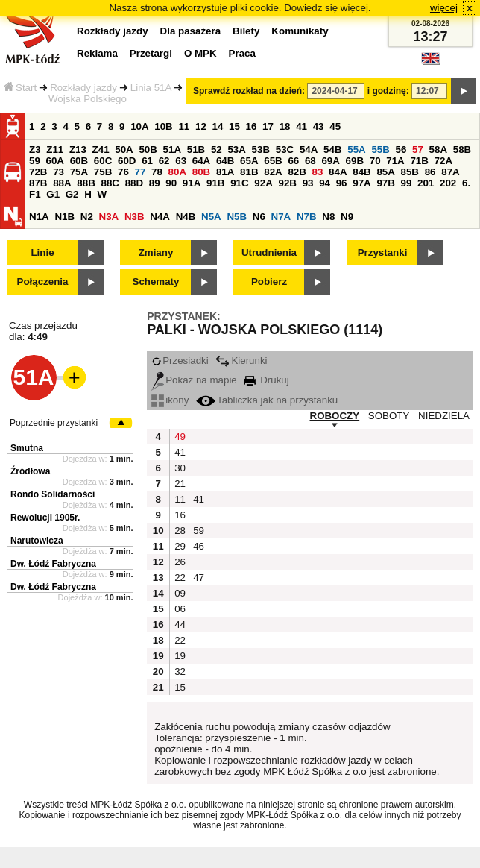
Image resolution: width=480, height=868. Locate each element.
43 (319, 126)
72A (443, 161)
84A (338, 172)
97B (385, 183)
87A (450, 172)
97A (361, 183)
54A (309, 150)
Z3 (35, 150)
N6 (259, 217)
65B (273, 161)
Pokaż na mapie (194, 380)
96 (342, 183)
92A (263, 183)
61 (147, 161)
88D (134, 183)
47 (199, 578)
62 (164, 161)
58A (438, 150)
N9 (347, 217)
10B (163, 126)
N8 (328, 217)
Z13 (78, 150)
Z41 (101, 150)
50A (124, 150)
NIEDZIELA (444, 416)
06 (180, 609)
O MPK (200, 53)
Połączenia (43, 282)
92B (287, 183)
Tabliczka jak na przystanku (267, 400)
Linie (42, 252)
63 (181, 161)
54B (332, 150)
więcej (444, 8)
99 (407, 183)
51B (196, 150)
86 (430, 172)
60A (55, 161)
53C (285, 150)
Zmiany (156, 252)
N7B (307, 217)
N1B (64, 217)
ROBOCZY (335, 416)
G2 (72, 194)
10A (139, 126)
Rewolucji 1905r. (45, 518)
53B (261, 150)
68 (310, 161)
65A (249, 161)
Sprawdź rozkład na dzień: (249, 91)
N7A (281, 217)
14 (218, 126)
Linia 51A (151, 88)
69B (355, 161)
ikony (170, 400)
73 (59, 172)
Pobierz (269, 282)
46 (199, 546)
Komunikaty (300, 31)
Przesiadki (180, 361)
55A (356, 150)
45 (335, 126)
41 (301, 126)
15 (234, 126)
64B (225, 161)
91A (192, 183)
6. (466, 183)
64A (201, 161)
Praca (242, 53)
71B (419, 161)
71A (395, 161)
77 (140, 172)
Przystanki (383, 252)
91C (239, 183)
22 (180, 578)
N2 (87, 217)
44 (180, 625)
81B (249, 172)
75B (103, 172)
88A (62, 183)
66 (293, 161)
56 (401, 150)
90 (171, 183)
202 (448, 183)
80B (201, 172)
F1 (35, 194)
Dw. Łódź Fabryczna (53, 564)
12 (201, 126)
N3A (109, 217)
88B (86, 183)
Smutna (27, 448)
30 (180, 468)
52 (217, 150)
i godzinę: (388, 91)
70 (375, 161)
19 (180, 656)
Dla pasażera (191, 31)
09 (180, 593)
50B (148, 150)
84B (361, 172)
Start (20, 88)
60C (103, 161)
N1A (39, 217)
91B (215, 183)
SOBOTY (389, 416)
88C (110, 183)
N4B (186, 217)
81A (225, 172)
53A (236, 150)
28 (180, 531)
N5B (237, 217)
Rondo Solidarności (53, 494)
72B (38, 172)
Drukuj (266, 380)
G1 (53, 194)
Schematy (156, 282)
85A (385, 172)
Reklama (97, 53)
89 (155, 183)
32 (180, 672)
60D (127, 161)
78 (157, 172)
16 (252, 126)
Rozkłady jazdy (83, 88)
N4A (160, 217)
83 (318, 172)
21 (180, 484)
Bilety (246, 31)
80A (177, 172)
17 (268, 126)
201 (426, 183)
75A (79, 172)
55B (380, 150)
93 (308, 183)
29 (180, 546)
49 (180, 437)
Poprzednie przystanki (54, 423)
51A (172, 150)
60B (79, 161)
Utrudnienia (269, 252)
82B (297, 172)
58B (462, 150)
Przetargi (151, 53)
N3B (135, 217)
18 (285, 126)
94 (325, 183)
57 (418, 150)
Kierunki (241, 361)
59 (35, 161)
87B (38, 183)
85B (410, 172)
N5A (211, 217)
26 (180, 562)
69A (330, 161)
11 (184, 126)
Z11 (55, 150)
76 (123, 172)
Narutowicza (37, 541)
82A (273, 172)
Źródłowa (30, 471)
